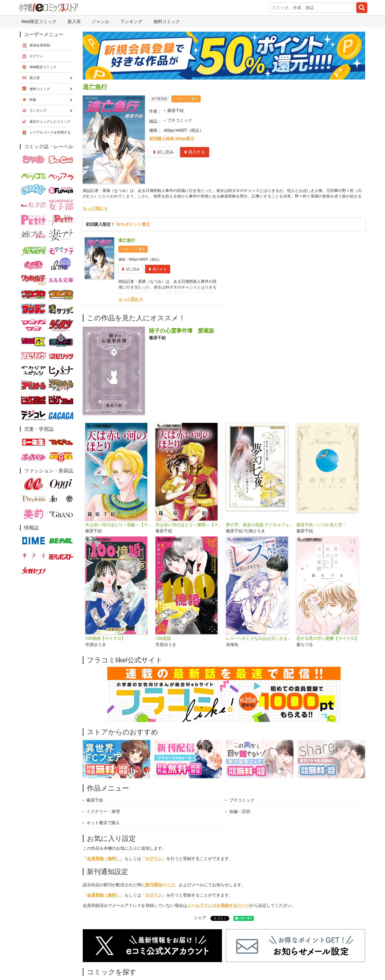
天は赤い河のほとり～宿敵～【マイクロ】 (118, 525)
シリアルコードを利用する (50, 132)
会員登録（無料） (104, 859)
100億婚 (163, 638)
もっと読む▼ (95, 208)
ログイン (154, 859)
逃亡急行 (127, 240)
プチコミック (180, 120)
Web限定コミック (39, 21)
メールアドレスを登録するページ (218, 905)
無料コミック (167, 21)
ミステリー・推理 (103, 811)
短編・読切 (240, 811)
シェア (200, 918)
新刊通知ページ (160, 885)
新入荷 (74, 21)
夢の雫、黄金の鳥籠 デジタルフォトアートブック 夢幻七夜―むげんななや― (259, 525)
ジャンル (100, 21)
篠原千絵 (176, 110)
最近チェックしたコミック (50, 121)
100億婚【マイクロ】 (105, 638)
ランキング (131, 21)
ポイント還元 (188, 99)
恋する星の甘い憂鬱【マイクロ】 (328, 638)
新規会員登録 (40, 45)
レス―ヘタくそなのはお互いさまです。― (259, 638)
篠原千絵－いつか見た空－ (321, 525)
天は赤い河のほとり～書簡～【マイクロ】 (189, 525)
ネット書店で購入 (103, 823)
